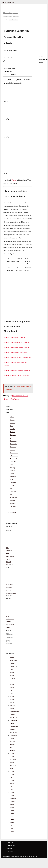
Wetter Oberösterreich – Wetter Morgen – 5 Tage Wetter (14, 729)
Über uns (10, 852)
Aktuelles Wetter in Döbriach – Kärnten (16, 376)
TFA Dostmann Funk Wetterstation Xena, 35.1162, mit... (10, 556)
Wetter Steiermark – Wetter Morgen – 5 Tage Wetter (13, 764)
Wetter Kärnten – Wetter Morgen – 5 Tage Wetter (12, 686)
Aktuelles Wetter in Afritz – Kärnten (15, 337)
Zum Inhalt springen (7, 2)
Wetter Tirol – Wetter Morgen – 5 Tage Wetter (12, 783)
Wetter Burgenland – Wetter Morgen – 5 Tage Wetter (13, 665)
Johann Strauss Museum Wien (12, 421)
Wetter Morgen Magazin (12, 702)
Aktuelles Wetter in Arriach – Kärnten (15, 352)
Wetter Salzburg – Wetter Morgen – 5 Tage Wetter (13, 746)
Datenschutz (11, 845)
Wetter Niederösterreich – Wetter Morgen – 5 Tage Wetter (15, 714)
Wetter (14, 180)
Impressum (10, 842)
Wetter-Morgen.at (11, 13)
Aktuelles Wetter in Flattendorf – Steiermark (13, 507)
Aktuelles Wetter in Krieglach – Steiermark (13, 435)
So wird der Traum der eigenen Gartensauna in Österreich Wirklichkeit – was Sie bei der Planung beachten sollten (14, 459)
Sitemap (10, 849)
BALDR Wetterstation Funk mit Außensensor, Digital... (10, 622)
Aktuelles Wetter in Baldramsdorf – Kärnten (17, 357)
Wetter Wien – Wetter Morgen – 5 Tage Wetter (12, 822)
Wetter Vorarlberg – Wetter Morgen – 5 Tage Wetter (13, 803)
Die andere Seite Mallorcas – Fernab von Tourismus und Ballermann (13, 487)
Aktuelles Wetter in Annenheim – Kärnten (17, 342)
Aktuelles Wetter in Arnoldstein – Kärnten (17, 347)
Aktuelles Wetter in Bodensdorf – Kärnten (17, 370)
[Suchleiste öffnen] (6, 20)
